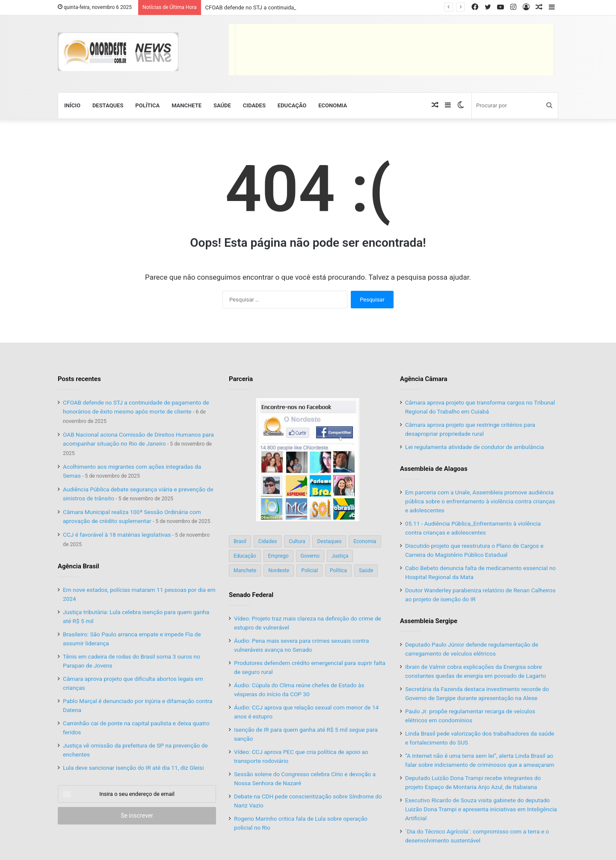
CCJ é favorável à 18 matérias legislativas (117, 535)
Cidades (254, 105)
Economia (333, 105)
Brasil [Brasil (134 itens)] (240, 541)
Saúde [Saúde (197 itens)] (366, 570)
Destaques (108, 105)
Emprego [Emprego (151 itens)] (278, 556)
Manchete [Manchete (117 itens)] (245, 570)
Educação (292, 105)
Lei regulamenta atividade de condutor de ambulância (475, 447)
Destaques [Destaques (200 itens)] (329, 541)
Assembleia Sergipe (429, 621)
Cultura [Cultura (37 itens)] (297, 541)
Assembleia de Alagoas (434, 469)
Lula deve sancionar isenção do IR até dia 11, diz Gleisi (133, 768)
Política (147, 105)
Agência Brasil (78, 566)
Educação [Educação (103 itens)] (245, 556)
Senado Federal (251, 595)
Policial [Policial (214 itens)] (309, 570)
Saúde (222, 105)
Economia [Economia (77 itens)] (365, 541)
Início (72, 105)
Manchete (187, 105)
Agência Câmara (424, 379)
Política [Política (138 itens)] (338, 570)
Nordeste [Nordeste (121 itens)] (279, 570)
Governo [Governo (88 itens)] (310, 556)
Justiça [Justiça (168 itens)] (340, 556)
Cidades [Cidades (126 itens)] (268, 541)
